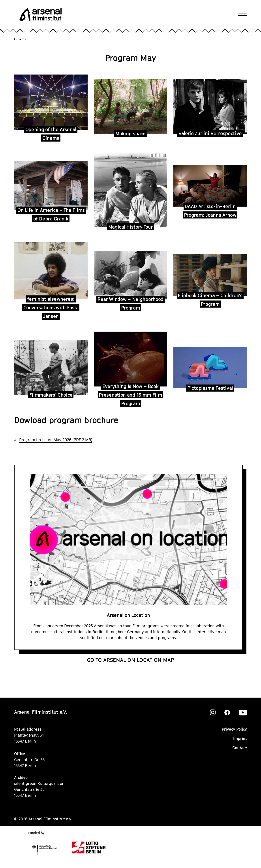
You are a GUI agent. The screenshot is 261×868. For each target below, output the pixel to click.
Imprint (240, 738)
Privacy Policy (234, 729)
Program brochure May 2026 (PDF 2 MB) (56, 440)
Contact (240, 748)
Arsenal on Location (128, 615)
